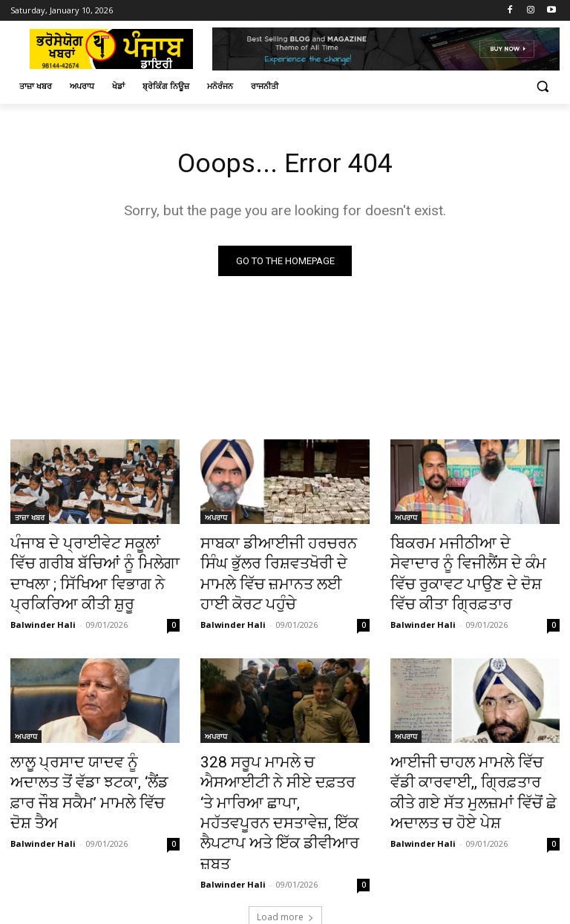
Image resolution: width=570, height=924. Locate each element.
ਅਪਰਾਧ (216, 520)
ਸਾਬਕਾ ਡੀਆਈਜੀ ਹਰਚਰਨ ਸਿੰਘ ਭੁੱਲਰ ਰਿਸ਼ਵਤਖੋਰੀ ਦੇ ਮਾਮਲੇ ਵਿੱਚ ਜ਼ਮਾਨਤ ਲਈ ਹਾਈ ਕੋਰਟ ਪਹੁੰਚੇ (277, 560)
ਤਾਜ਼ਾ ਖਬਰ (30, 520)
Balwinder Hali (43, 612)
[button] (542, 86)
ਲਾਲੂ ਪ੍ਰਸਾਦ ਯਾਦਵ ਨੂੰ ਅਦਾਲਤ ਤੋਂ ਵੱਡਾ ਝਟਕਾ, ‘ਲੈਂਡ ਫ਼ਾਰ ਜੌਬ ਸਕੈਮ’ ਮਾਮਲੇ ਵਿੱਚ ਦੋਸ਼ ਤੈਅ (88, 764)
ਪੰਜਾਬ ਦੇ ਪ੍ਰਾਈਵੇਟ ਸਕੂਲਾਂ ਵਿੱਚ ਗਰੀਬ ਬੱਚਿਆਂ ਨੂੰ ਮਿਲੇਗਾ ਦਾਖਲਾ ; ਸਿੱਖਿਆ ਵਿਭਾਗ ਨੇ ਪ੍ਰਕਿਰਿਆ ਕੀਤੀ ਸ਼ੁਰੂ (95, 569)
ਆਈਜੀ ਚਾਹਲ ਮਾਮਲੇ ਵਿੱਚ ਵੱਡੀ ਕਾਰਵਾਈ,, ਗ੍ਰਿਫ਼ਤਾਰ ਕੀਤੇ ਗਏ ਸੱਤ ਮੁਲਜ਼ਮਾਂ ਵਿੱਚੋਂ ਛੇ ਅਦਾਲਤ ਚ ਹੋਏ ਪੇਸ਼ (472, 764)
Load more (285, 848)
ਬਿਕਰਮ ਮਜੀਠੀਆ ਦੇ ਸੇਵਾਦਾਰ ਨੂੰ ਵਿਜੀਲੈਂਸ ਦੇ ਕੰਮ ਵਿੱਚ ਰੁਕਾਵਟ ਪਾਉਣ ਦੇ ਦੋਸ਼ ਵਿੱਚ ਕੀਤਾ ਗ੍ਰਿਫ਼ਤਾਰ (474, 560)
